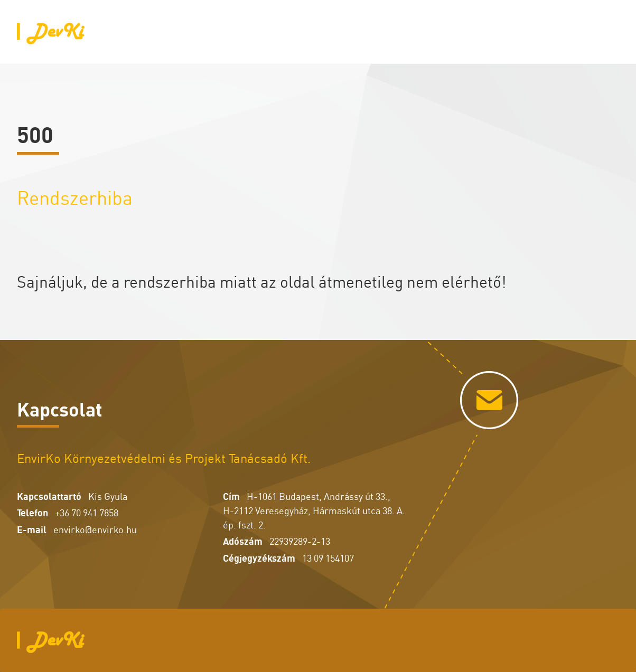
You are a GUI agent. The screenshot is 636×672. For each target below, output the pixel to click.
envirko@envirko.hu (95, 529)
